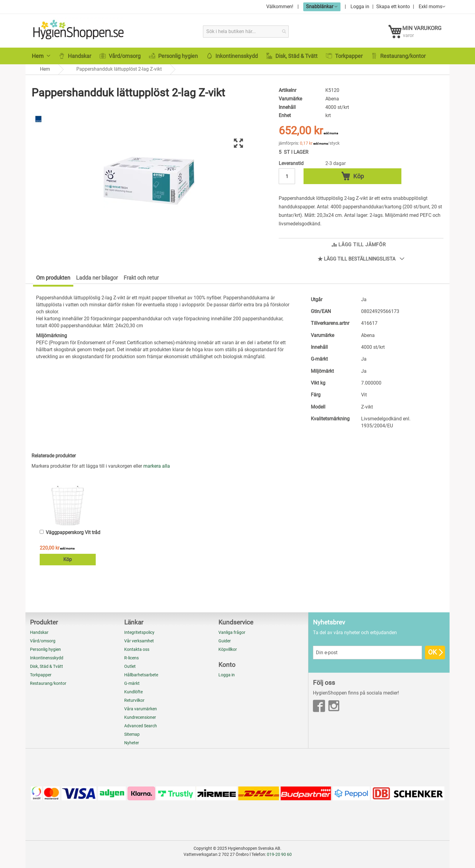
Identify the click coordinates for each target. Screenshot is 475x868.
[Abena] (38, 128)
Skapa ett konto (393, 7)
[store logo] (79, 31)
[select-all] (157, 469)
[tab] (49, 282)
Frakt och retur (141, 280)
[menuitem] (41, 60)
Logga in (360, 7)
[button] (322, 7)
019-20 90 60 (279, 854)
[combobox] (246, 31)
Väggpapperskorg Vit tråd (73, 535)
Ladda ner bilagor (97, 280)
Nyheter (132, 743)
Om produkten (53, 280)
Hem (45, 73)
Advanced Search (141, 726)
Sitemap (132, 735)
